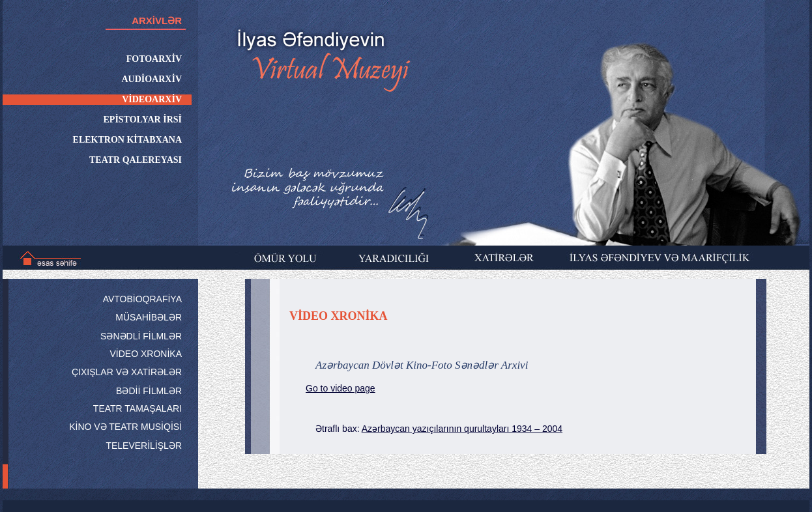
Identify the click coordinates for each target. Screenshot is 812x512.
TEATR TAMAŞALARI (138, 408)
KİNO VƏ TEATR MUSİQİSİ (125, 427)
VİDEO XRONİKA (146, 354)
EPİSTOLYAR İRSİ (143, 120)
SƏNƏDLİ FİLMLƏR (141, 336)
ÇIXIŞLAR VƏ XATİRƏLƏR (127, 372)
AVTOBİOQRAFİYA (142, 299)
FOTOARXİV (154, 59)
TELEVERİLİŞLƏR (144, 446)
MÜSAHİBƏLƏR (149, 317)
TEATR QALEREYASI (136, 160)
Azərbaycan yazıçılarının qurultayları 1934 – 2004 (462, 429)
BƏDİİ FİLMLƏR (149, 391)
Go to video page (341, 388)
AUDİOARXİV (152, 79)
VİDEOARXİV (152, 99)
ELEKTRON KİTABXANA (127, 140)
